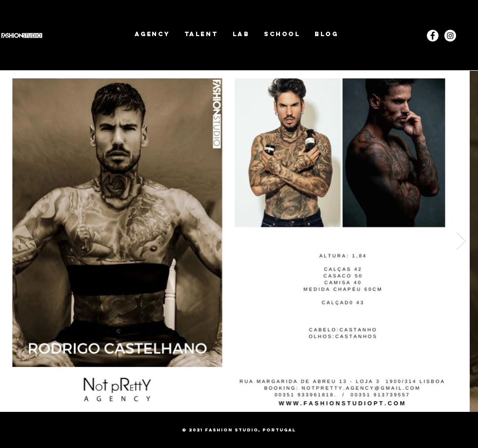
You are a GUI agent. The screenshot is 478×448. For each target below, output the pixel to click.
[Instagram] (450, 36)
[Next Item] (461, 241)
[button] (201, 34)
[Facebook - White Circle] (433, 36)
